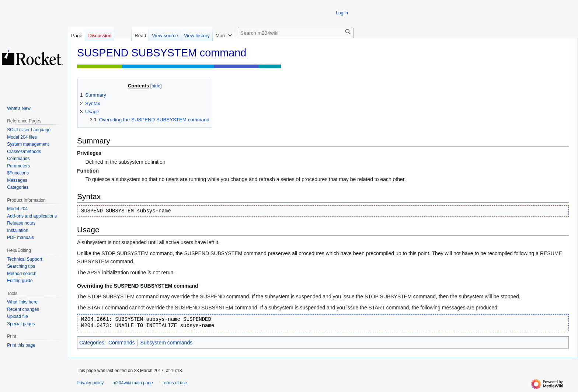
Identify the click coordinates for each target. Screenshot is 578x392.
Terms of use (175, 383)
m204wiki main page (133, 383)
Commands (122, 343)
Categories (92, 343)
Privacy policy (90, 383)
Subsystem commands (167, 343)
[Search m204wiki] (296, 33)
